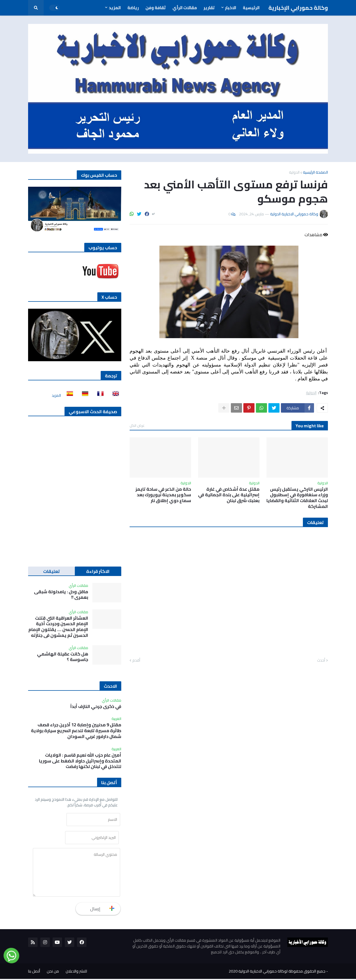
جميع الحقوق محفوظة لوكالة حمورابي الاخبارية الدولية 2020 (277, 972)
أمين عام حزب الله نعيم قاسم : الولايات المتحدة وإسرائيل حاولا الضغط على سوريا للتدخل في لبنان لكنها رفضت (80, 761)
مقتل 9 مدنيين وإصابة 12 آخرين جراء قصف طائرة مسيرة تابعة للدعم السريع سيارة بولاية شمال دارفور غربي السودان (76, 730)
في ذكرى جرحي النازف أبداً (96, 706)
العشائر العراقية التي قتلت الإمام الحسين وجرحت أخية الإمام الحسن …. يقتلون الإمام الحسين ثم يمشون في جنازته (58, 627)
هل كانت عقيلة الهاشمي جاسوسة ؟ (63, 657)
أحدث (321, 660)
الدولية (294, 172)
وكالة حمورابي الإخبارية (298, 8)
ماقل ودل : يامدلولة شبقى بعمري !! (61, 595)
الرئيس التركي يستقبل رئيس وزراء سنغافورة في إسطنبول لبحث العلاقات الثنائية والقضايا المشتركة (297, 498)
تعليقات (51, 571)
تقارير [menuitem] (209, 8)
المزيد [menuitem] (115, 8)
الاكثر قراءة (98, 571)
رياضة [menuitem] (133, 8)
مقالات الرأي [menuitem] (185, 8)
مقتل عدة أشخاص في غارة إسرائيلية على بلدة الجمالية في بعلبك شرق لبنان (229, 495)
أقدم (136, 660)
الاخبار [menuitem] (231, 8)
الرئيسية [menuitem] (251, 8)
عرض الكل (137, 425)
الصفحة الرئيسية (315, 172)
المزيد (56, 395)
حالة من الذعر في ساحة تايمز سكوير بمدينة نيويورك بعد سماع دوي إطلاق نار (163, 495)
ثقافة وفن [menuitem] (156, 8)
